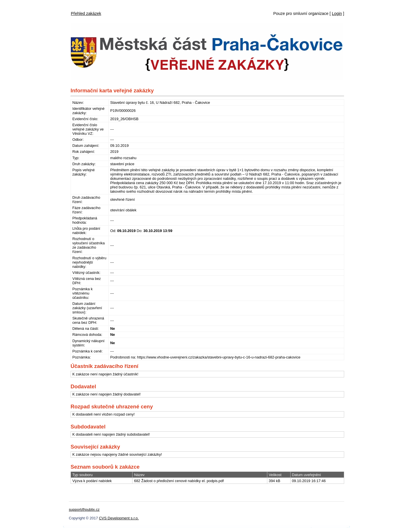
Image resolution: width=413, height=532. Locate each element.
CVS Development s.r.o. (119, 518)
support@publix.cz (84, 509)
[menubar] (86, 12)
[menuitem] (86, 12)
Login (337, 13)
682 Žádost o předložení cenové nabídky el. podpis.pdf (179, 481)
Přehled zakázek (86, 13)
